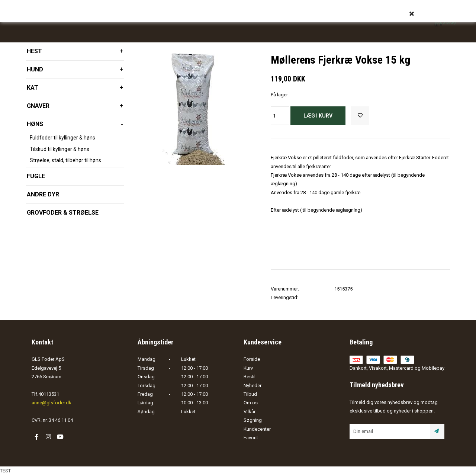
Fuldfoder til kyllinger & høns (62, 138)
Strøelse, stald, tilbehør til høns (65, 160)
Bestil (250, 377)
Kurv (248, 368)
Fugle (36, 176)
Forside (252, 359)
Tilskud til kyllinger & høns (59, 149)
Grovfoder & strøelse (63, 213)
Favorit (251, 438)
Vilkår (250, 412)
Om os (251, 403)
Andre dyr (43, 194)
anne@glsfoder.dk (52, 403)
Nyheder (253, 386)
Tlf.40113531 (45, 394)
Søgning (253, 420)
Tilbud (250, 394)
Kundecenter (257, 429)
